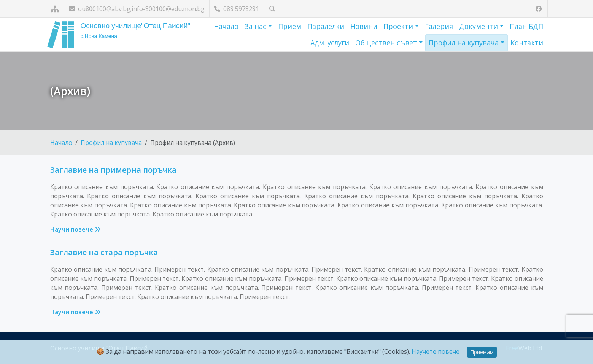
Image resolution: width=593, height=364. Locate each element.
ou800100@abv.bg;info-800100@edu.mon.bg (137, 9)
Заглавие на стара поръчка (104, 252)
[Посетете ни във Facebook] (539, 9)
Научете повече (436, 351)
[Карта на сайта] (55, 9)
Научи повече (76, 229)
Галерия (439, 26)
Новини (364, 26)
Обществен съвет (387, 43)
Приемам (482, 352)
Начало (226, 26)
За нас (256, 26)
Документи (479, 26)
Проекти (399, 26)
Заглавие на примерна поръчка (113, 170)
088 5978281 (237, 9)
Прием (290, 26)
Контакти (527, 43)
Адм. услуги (330, 43)
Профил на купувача (465, 43)
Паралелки (326, 26)
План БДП (526, 26)
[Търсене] (273, 9)
